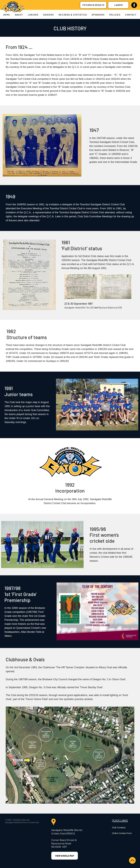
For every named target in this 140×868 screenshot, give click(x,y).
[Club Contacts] (126, 827)
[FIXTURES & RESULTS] (93, 5)
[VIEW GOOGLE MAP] (65, 856)
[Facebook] (134, 5)
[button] (19, 15)
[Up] (132, 860)
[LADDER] (118, 5)
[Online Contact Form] (126, 833)
